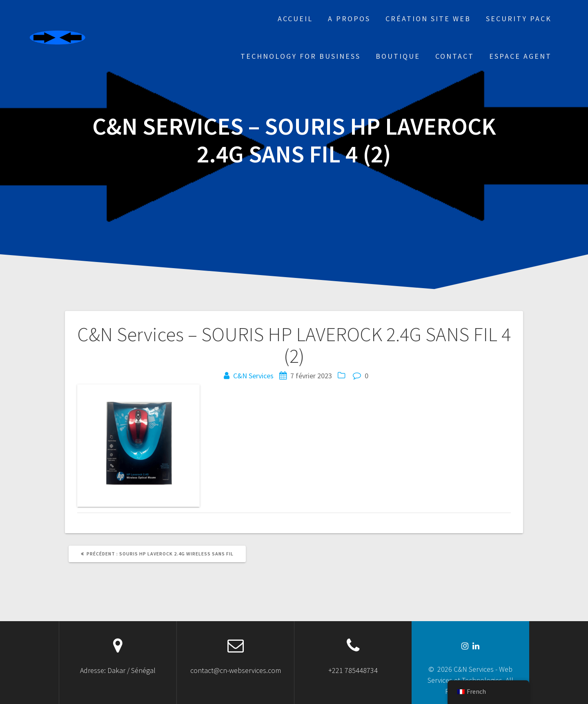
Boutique (398, 56)
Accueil (295, 19)
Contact (455, 56)
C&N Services (253, 376)
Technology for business (301, 56)
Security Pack (519, 19)
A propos (349, 19)
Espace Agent (520, 56)
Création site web (428, 19)
